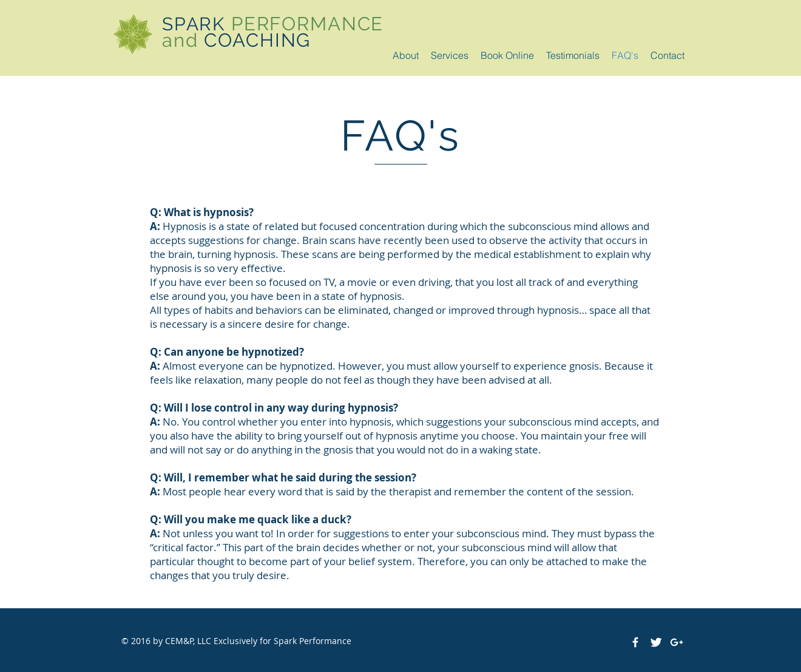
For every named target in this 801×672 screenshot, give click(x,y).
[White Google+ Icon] (677, 642)
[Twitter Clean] (656, 642)
